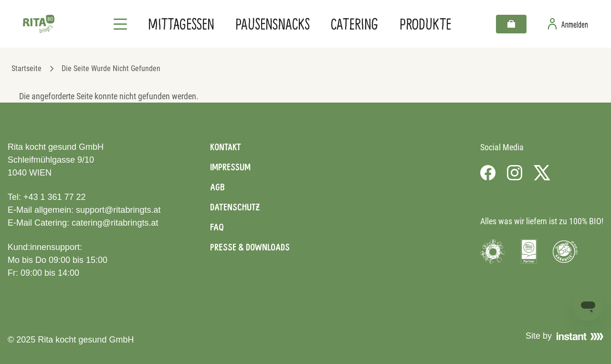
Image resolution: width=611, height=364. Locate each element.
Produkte (425, 24)
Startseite (26, 68)
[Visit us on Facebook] (488, 173)
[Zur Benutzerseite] (568, 24)
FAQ (217, 227)
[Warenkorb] (511, 24)
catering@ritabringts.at (115, 223)
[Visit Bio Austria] (529, 251)
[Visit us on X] (542, 173)
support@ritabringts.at (118, 210)
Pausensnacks (273, 24)
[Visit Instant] (580, 336)
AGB (217, 187)
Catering (354, 24)
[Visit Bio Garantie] (565, 251)
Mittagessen (181, 24)
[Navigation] (120, 24)
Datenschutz (235, 207)
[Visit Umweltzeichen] (493, 251)
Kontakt (226, 147)
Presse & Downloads (250, 247)
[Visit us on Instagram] (515, 173)
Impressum (230, 167)
